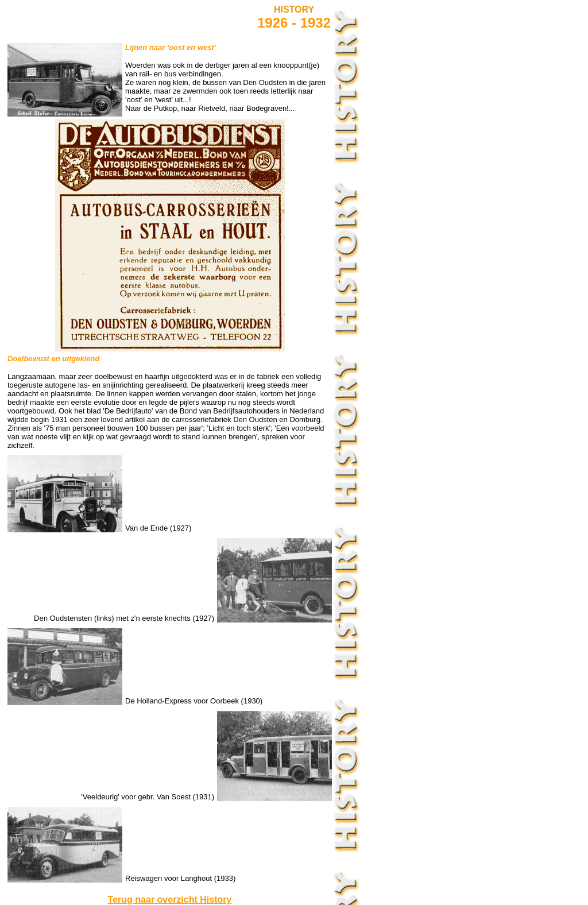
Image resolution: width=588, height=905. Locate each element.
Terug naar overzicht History (170, 900)
